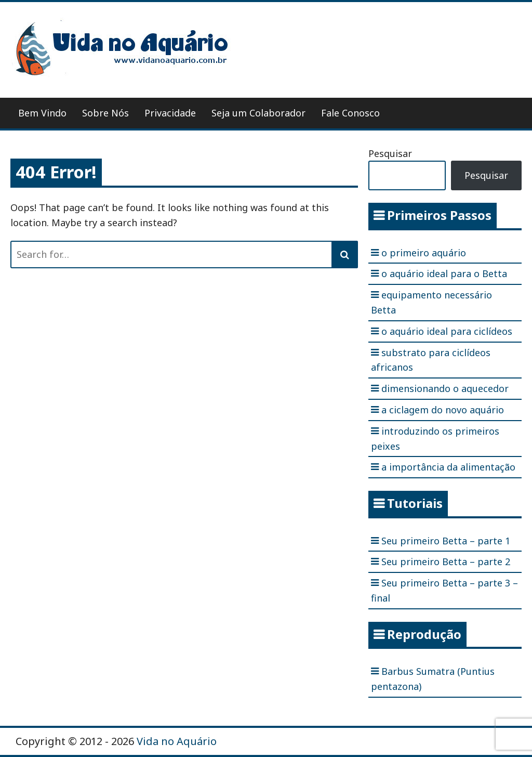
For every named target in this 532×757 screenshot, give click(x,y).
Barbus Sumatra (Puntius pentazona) (433, 679)
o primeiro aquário (424, 253)
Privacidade (170, 113)
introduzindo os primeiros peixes (435, 439)
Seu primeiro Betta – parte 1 (446, 541)
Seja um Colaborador (258, 113)
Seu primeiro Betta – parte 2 (446, 562)
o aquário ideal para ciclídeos (447, 331)
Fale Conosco (350, 113)
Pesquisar (390, 153)
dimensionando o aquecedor (445, 388)
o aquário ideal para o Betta (444, 273)
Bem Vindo (42, 113)
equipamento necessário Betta (431, 302)
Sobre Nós (105, 113)
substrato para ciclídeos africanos (431, 360)
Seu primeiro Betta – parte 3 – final (444, 590)
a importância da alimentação (448, 467)
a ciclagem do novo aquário (443, 410)
